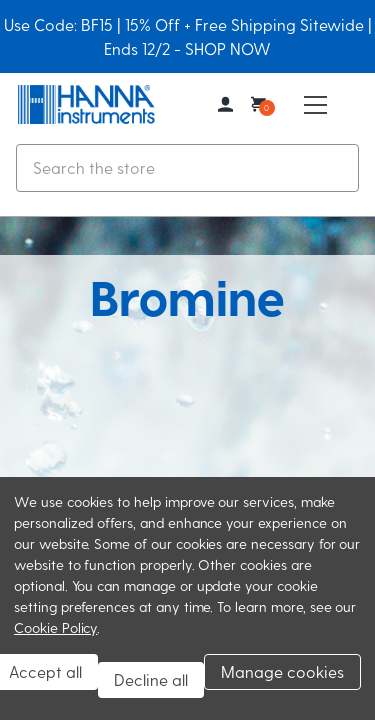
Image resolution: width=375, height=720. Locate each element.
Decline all (151, 679)
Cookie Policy (55, 627)
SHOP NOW (228, 48)
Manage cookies (282, 671)
